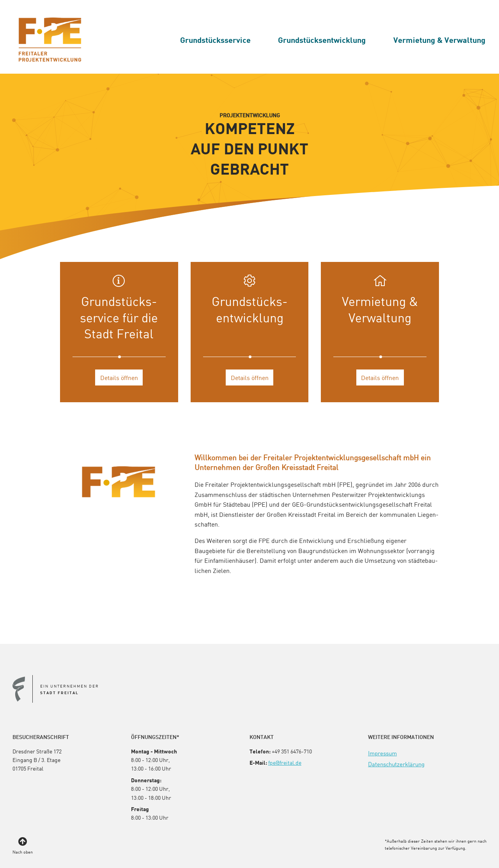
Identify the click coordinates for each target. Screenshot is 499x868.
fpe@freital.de (285, 762)
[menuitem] (215, 40)
